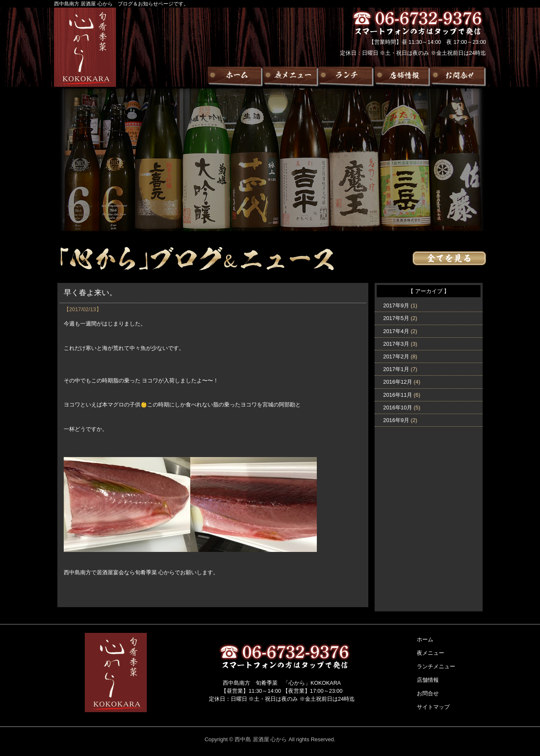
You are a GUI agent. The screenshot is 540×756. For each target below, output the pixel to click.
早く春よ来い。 (90, 293)
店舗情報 (428, 680)
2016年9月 (396, 420)
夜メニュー (431, 653)
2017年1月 (396, 369)
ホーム (425, 639)
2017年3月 (396, 344)
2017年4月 (396, 331)
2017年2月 (396, 356)
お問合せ (428, 693)
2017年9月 (396, 305)
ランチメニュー (436, 666)
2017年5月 (396, 318)
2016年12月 (398, 382)
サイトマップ (433, 707)
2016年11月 (398, 395)
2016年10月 (398, 408)
